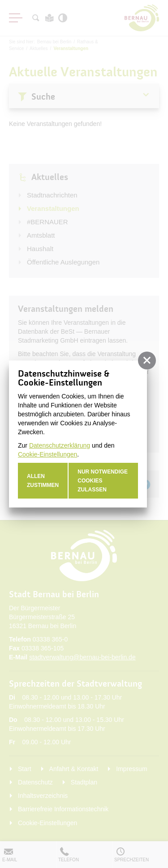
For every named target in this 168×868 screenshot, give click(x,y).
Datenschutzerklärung (60, 445)
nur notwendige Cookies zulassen (103, 481)
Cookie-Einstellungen (47, 454)
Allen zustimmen (43, 481)
